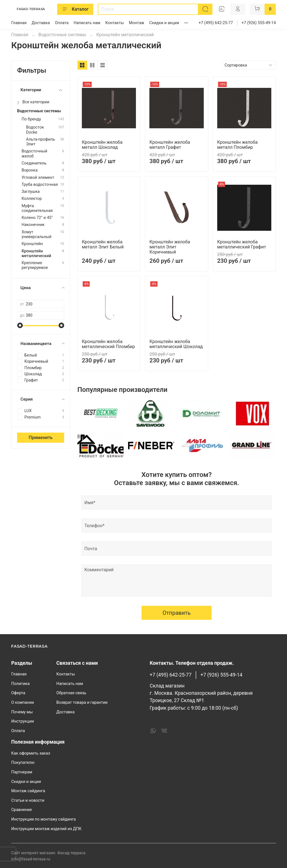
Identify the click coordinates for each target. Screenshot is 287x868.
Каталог (75, 9)
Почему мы (22, 712)
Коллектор (32, 199)
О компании (23, 703)
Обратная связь (71, 693)
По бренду (31, 119)
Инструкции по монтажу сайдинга (43, 819)
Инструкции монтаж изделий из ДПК (46, 829)
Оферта (18, 693)
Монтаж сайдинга (28, 791)
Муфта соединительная (37, 208)
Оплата (62, 23)
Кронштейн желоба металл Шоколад (102, 145)
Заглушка (31, 192)
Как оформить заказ (31, 753)
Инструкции (23, 721)
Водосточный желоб (34, 154)
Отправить (177, 613)
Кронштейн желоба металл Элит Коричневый (170, 247)
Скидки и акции (164, 23)
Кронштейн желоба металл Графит (170, 145)
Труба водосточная (40, 185)
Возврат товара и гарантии (82, 703)
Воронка (30, 170)
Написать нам (87, 23)
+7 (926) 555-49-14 (259, 23)
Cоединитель (34, 163)
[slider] (20, 325)
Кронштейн (32, 244)
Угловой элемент (38, 178)
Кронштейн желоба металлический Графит (242, 244)
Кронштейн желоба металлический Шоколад (176, 344)
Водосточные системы (62, 35)
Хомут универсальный (37, 234)
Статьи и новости (28, 800)
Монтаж (137, 23)
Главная (19, 23)
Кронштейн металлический (36, 253)
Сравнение (22, 810)
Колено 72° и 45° (37, 218)
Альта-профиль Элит (40, 142)
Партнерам (22, 772)
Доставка (41, 23)
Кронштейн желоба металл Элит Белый (103, 244)
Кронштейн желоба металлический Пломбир (108, 344)
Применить (40, 438)
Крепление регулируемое (35, 265)
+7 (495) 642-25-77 (216, 23)
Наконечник (33, 225)
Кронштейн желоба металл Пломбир (238, 145)
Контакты (115, 23)
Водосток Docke (35, 130)
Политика (20, 684)
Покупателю (23, 763)
